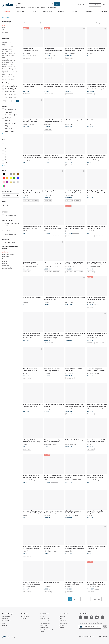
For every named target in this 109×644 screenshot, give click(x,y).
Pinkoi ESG (63, 621)
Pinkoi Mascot (63, 623)
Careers (62, 625)
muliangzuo (48, 587)
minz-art (89, 124)
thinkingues (26, 89)
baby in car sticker (8, 254)
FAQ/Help (43, 616)
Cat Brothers (69, 160)
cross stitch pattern (52, 7)
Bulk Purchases (45, 619)
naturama (26, 302)
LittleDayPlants (70, 267)
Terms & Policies (45, 623)
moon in (5, 263)
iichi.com (62, 628)
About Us (62, 616)
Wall (3, 623)
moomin (5, 261)
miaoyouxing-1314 (28, 124)
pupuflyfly (26, 551)
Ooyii (91, 53)
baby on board (7, 259)
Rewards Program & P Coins (47, 631)
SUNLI (25, 516)
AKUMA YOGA (49, 516)
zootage (89, 551)
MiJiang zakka (70, 373)
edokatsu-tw (48, 480)
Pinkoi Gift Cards (7, 621)
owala (29, 7)
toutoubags (47, 409)
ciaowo (71, 195)
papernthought (7, 268)
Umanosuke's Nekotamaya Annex (97, 89)
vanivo (70, 89)
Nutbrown (47, 302)
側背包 (34, 7)
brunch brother (41, 7)
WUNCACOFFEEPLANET (73, 480)
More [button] (4, 134)
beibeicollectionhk (71, 444)
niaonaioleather (27, 409)
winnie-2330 (90, 231)
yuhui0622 (69, 587)
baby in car (6, 257)
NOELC (71, 302)
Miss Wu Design (95, 160)
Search (57, 4)
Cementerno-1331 (92, 338)
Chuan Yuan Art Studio (51, 267)
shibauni (47, 89)
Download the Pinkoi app (90, 627)
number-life (69, 551)
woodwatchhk (51, 231)
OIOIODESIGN (73, 53)
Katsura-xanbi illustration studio (96, 409)
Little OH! (90, 516)
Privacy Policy (44, 625)
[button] (18, 101)
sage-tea (25, 195)
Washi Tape (6, 266)
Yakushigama (27, 231)
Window (5, 30)
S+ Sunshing (91, 302)
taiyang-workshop (31, 160)
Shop (4, 28)
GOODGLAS (69, 124)
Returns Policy (44, 628)
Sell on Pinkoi (82, 5)
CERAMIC (47, 373)
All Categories (6, 18)
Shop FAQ (24, 619)
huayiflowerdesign (31, 267)
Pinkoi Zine (6, 32)
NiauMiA (68, 338)
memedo (47, 160)
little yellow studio (28, 338)
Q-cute (71, 409)
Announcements (45, 621)
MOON (89, 444)
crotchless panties (21, 7)
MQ (88, 195)
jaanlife (28, 53)
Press (61, 619)
